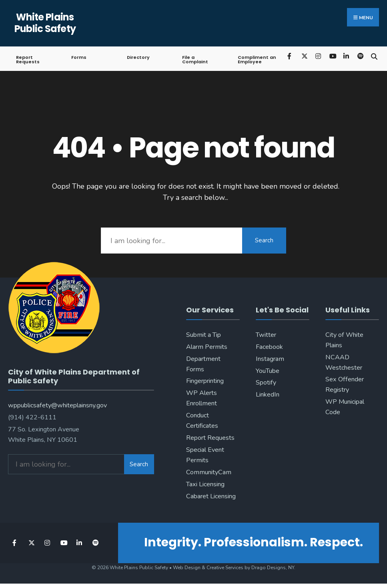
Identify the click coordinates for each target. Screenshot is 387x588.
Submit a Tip (204, 335)
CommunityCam (209, 472)
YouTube (268, 371)
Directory (138, 57)
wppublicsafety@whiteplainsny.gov (57, 405)
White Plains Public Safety (45, 23)
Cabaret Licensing (211, 496)
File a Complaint (195, 59)
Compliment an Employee (257, 59)
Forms (79, 57)
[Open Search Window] (374, 56)
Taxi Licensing (205, 484)
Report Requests (28, 59)
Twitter (266, 335)
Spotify (266, 383)
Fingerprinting (205, 381)
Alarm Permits (207, 347)
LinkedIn (268, 395)
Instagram (270, 359)
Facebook (269, 347)
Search (264, 240)
